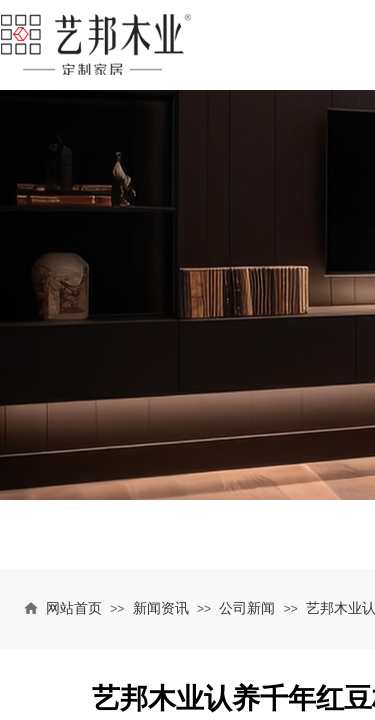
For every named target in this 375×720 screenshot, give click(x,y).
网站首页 (74, 608)
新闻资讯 (161, 608)
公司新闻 (247, 608)
